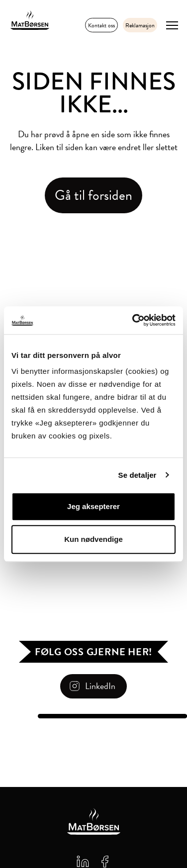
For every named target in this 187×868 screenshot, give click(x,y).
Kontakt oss (101, 25)
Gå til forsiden (93, 195)
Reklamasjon (140, 25)
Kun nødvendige (93, 539)
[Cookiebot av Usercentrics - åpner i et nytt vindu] (133, 320)
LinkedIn (100, 686)
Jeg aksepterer (93, 506)
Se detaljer (138, 475)
